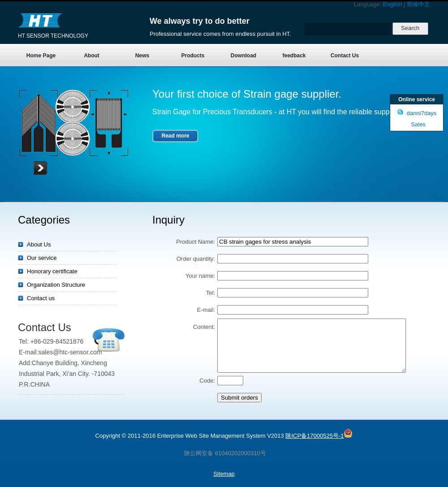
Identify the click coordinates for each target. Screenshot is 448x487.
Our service (42, 258)
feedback (294, 56)
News (142, 56)
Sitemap (224, 474)
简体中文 (418, 4)
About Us (39, 244)
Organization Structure (56, 285)
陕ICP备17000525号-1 (314, 436)
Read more (175, 136)
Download (243, 56)
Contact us (41, 298)
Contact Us (345, 56)
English (393, 4)
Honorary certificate (52, 271)
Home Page (41, 56)
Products (193, 56)
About (92, 56)
